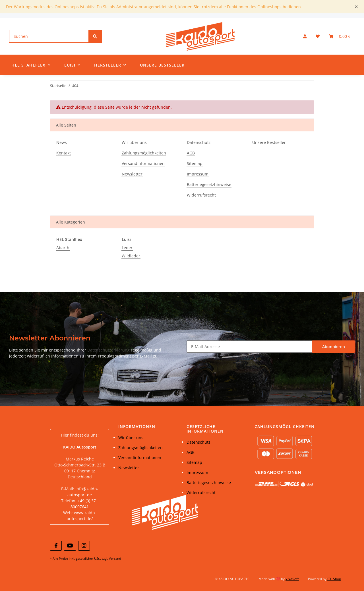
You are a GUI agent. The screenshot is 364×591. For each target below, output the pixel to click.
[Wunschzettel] (318, 36)
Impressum (198, 174)
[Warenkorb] (340, 36)
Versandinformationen (143, 163)
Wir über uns (134, 142)
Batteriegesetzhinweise (209, 184)
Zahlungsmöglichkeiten (144, 153)
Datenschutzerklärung (108, 350)
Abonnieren (334, 347)
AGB (191, 153)
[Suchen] (49, 36)
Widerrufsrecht (201, 195)
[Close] (356, 7)
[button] (305, 36)
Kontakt (64, 153)
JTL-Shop (334, 579)
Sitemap (195, 163)
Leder (127, 248)
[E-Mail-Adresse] (250, 347)
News (62, 142)
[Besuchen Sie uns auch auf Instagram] (84, 546)
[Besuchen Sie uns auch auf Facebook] (56, 546)
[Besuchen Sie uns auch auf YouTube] (70, 546)
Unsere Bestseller (162, 65)
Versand (115, 558)
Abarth (63, 248)
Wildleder (131, 256)
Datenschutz (199, 142)
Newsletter (132, 174)
